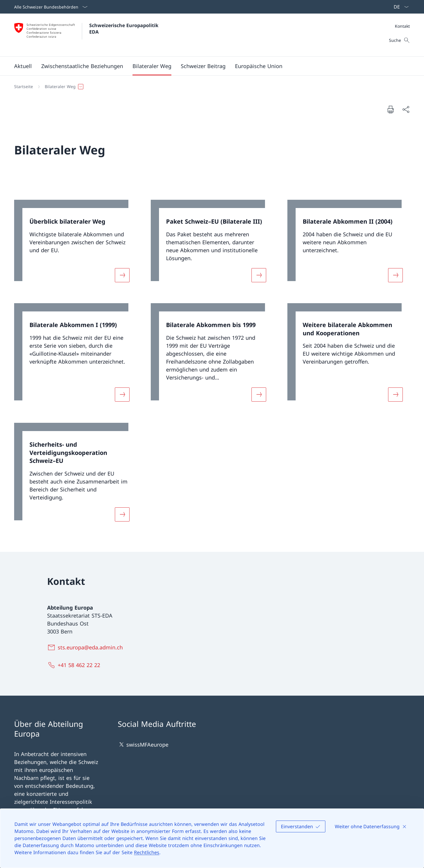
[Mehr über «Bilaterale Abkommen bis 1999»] (259, 395)
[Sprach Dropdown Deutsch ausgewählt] (399, 7)
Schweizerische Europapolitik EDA (125, 29)
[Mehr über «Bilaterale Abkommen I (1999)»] (122, 395)
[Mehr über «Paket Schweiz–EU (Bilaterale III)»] (259, 275)
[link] (75, 245)
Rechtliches (147, 852)
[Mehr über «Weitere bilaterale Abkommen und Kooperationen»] (395, 395)
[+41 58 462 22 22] (75, 665)
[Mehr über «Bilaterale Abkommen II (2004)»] (395, 275)
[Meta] (402, 26)
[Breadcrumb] (210, 87)
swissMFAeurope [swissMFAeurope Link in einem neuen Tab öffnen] (143, 744)
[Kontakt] (402, 26)
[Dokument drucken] (390, 109)
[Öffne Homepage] (87, 35)
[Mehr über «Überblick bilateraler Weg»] (122, 275)
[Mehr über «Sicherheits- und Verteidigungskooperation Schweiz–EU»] (122, 514)
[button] (23, 66)
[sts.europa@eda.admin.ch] (86, 647)
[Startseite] (24, 87)
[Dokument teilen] (406, 109)
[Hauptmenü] (207, 66)
